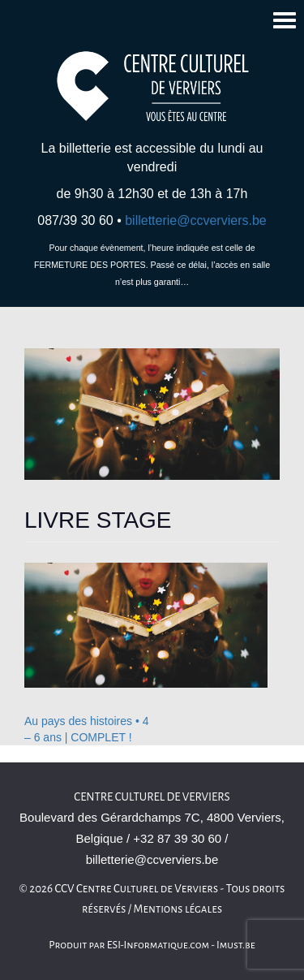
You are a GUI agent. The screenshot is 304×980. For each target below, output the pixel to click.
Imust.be (236, 945)
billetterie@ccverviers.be (196, 220)
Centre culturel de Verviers (152, 797)
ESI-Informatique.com (158, 945)
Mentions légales (178, 909)
